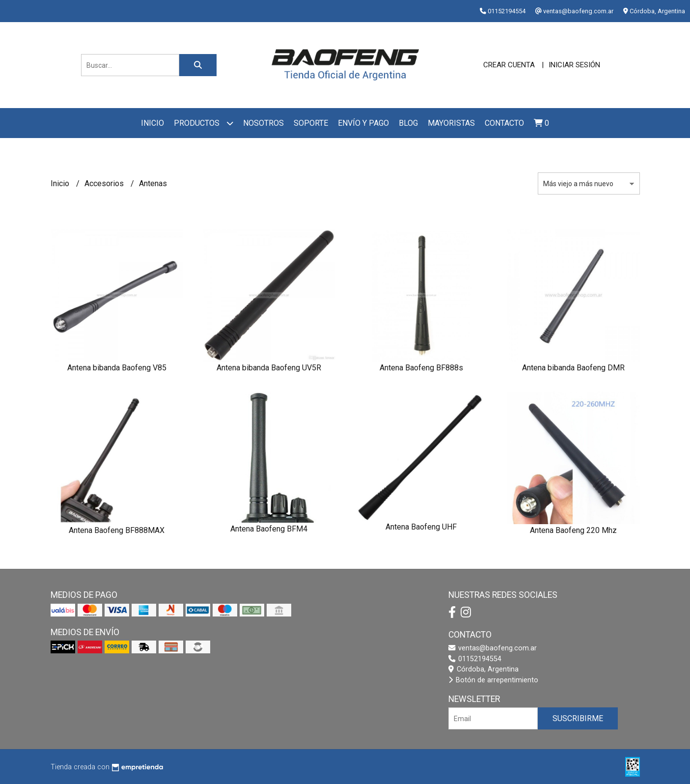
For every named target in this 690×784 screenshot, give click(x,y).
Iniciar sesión (574, 65)
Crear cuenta (509, 65)
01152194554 (475, 659)
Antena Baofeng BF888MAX (117, 530)
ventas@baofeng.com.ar (493, 648)
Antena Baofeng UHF (421, 527)
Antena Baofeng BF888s (421, 368)
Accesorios (105, 183)
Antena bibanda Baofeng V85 (117, 368)
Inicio (152, 123)
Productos (204, 123)
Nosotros (263, 123)
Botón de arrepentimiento (493, 680)
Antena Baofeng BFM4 (269, 529)
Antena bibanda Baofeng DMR (573, 368)
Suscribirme (578, 718)
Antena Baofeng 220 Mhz (573, 530)
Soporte (311, 123)
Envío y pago (363, 123)
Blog (408, 123)
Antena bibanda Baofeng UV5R (269, 368)
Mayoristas (451, 123)
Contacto (504, 123)
